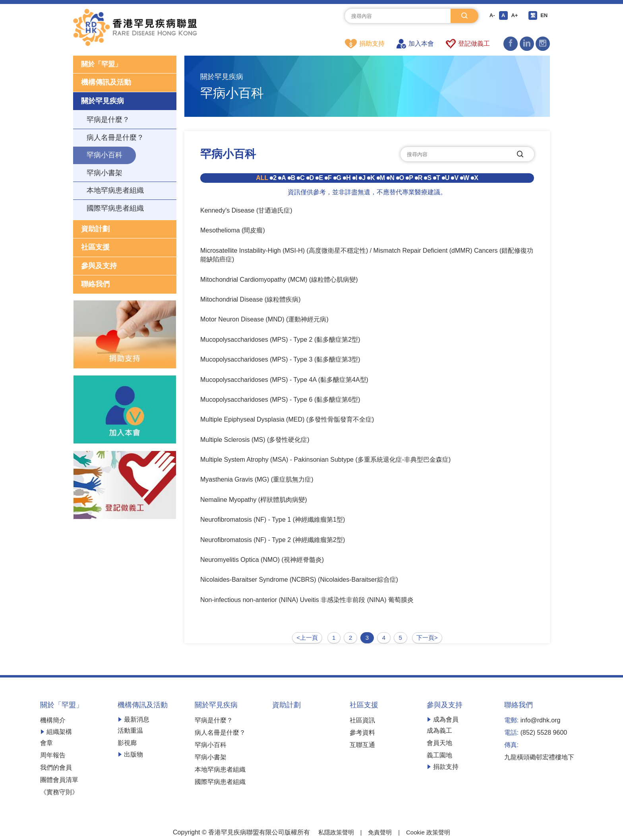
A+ (514, 16)
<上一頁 (306, 637)
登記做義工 (468, 44)
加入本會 (415, 44)
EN (545, 16)
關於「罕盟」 (103, 65)
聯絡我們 (95, 285)
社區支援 (95, 248)
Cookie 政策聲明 (430, 831)
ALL (262, 178)
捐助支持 (365, 44)
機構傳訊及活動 (106, 83)
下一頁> (429, 637)
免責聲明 (380, 831)
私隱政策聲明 (334, 831)
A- (490, 16)
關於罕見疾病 (103, 102)
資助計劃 (95, 230)
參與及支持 (99, 267)
